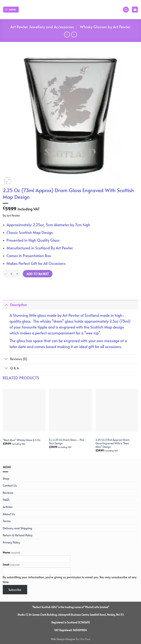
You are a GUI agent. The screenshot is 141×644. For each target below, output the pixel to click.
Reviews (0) (15, 359)
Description (15, 305)
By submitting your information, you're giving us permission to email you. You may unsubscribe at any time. (70, 579)
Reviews (8, 493)
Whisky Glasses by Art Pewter (105, 27)
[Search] (126, 10)
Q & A (11, 369)
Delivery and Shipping (17, 528)
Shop (6, 478)
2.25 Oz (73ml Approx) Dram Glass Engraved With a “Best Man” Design (112, 443)
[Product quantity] (11, 274)
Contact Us (10, 485)
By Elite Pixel (83, 639)
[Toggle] (6, 305)
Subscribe (15, 590)
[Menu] (11, 10)
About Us (9, 514)
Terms (7, 521)
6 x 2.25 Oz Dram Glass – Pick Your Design (67, 441)
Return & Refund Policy (18, 535)
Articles (8, 507)
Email (11, 564)
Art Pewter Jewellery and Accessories (42, 27)
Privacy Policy (11, 542)
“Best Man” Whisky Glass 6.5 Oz (22, 440)
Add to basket (38, 274)
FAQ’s (6, 500)
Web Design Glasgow (63, 639)
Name (11, 552)
